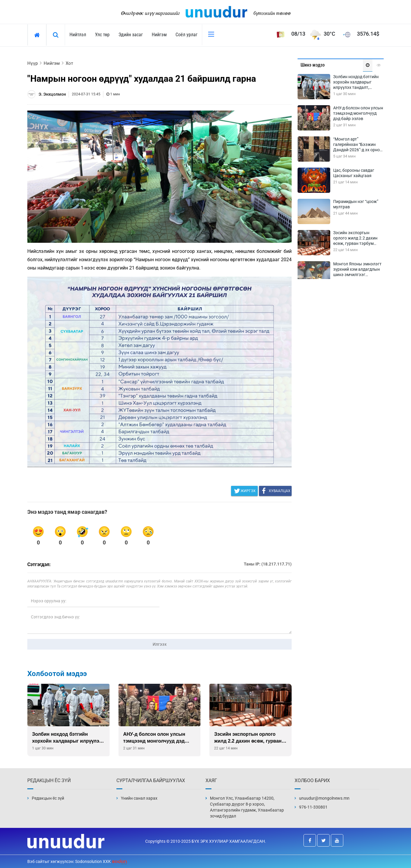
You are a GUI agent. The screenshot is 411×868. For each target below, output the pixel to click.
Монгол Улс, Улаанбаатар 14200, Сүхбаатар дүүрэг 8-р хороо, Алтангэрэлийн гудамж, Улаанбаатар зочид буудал (247, 807)
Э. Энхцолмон (52, 94)
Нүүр (33, 63)
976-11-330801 (313, 807)
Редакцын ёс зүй (48, 798)
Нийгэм (159, 35)
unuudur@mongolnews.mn (324, 798)
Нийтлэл (78, 35)
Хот (69, 63)
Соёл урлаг (186, 35)
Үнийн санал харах (139, 798)
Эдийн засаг (131, 35)
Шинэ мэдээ (313, 65)
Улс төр (102, 35)
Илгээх (160, 644)
